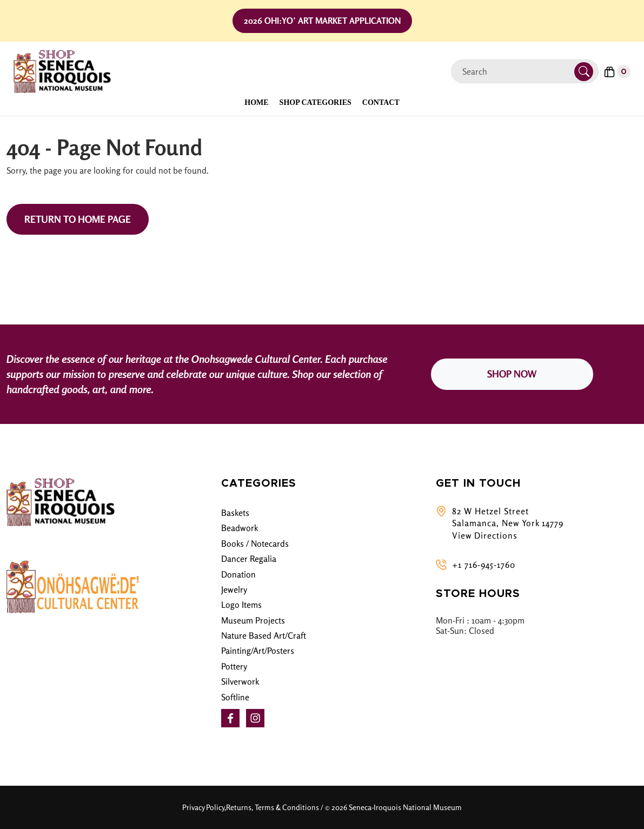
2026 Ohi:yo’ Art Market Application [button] (322, 21)
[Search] (517, 72)
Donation (238, 574)
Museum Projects (253, 620)
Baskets (235, 513)
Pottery (234, 666)
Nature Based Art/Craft (264, 635)
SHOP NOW (512, 374)
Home (256, 102)
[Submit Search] (584, 72)
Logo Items (241, 605)
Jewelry (234, 589)
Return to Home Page (78, 219)
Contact (381, 102)
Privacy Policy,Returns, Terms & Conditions (251, 807)
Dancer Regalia (249, 559)
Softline (235, 697)
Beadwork (240, 528)
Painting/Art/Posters (258, 651)
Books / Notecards (255, 543)
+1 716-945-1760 (484, 565)
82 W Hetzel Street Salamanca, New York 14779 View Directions (508, 523)
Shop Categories (316, 102)
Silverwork (240, 681)
